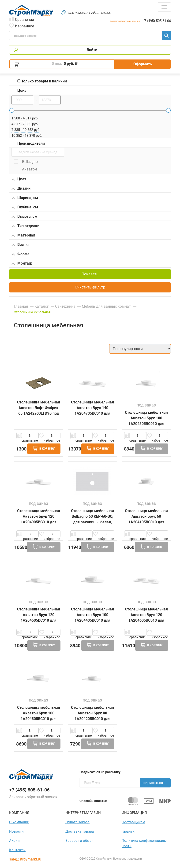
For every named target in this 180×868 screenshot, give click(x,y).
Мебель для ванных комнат (107, 306)
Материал (23, 236)
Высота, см (24, 217)
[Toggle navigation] (164, 7)
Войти (92, 50)
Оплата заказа (77, 822)
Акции (14, 841)
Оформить (143, 64)
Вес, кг (20, 245)
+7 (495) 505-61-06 (156, 21)
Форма (21, 254)
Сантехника (65, 306)
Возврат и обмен (79, 841)
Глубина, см (25, 207)
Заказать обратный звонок (125, 21)
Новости (16, 831)
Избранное (24, 26)
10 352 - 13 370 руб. (27, 136)
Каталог (42, 306)
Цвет (19, 179)
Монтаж (22, 264)
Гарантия (129, 831)
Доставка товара (80, 831)
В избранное (52, 436)
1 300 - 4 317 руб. (25, 118)
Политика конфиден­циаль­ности (144, 843)
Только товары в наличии (42, 81)
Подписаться (152, 783)
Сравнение (24, 19)
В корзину (44, 448)
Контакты (17, 850)
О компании (19, 822)
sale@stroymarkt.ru (25, 859)
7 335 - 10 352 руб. (26, 130)
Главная (21, 306)
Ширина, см (25, 198)
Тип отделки (25, 226)
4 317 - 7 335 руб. (25, 124)
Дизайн (21, 189)
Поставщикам (133, 822)
